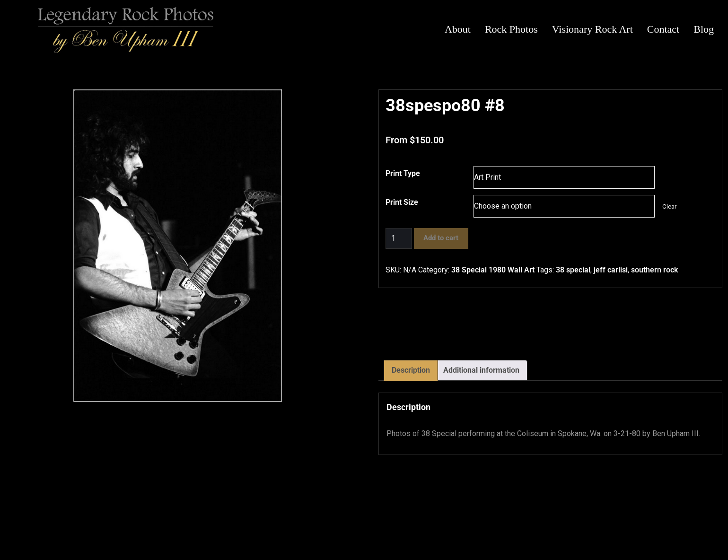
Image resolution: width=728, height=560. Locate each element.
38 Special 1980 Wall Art (493, 270)
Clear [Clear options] (669, 206)
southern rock (654, 270)
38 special (573, 270)
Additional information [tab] (481, 370)
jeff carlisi (611, 270)
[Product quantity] (399, 238)
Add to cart (441, 238)
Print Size (402, 202)
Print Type (403, 173)
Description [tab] (411, 370)
